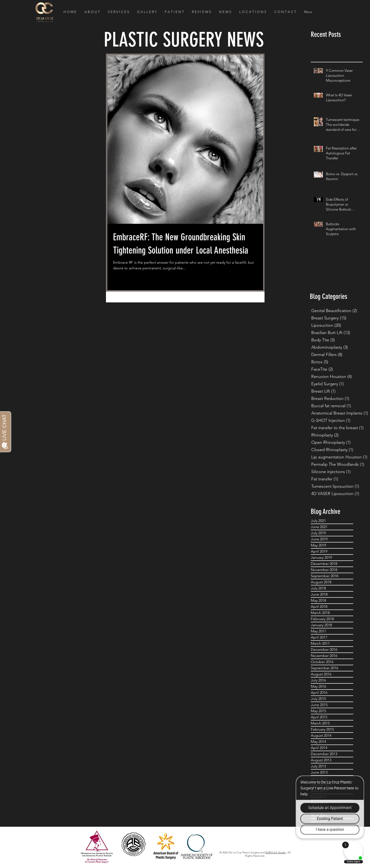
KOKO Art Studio (276, 852)
